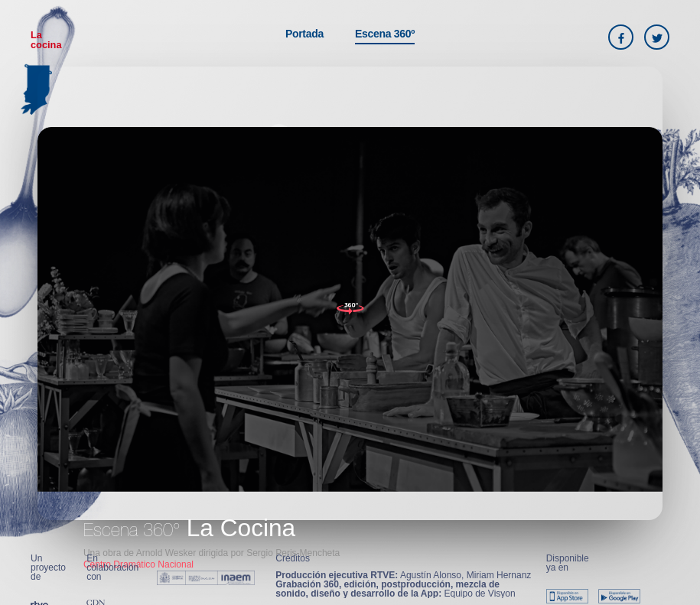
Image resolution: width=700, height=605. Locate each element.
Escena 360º (385, 34)
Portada (304, 34)
